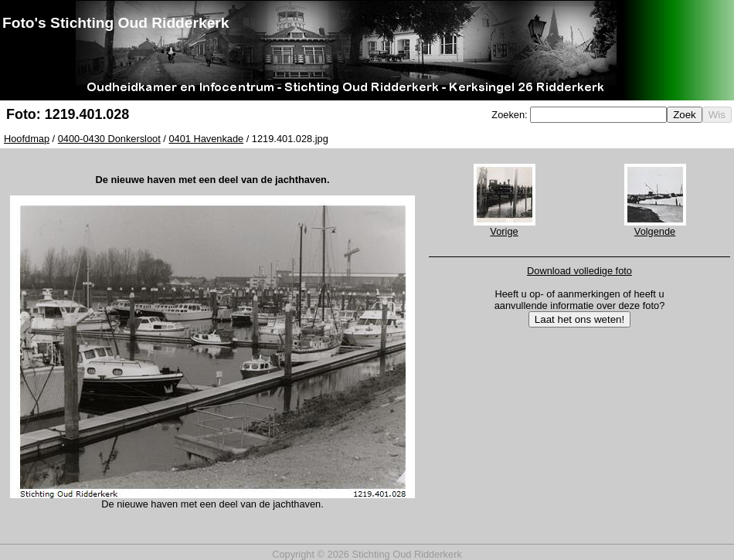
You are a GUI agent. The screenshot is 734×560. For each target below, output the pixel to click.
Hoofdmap (27, 139)
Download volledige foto (579, 271)
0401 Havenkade (206, 139)
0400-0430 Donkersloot (109, 139)
